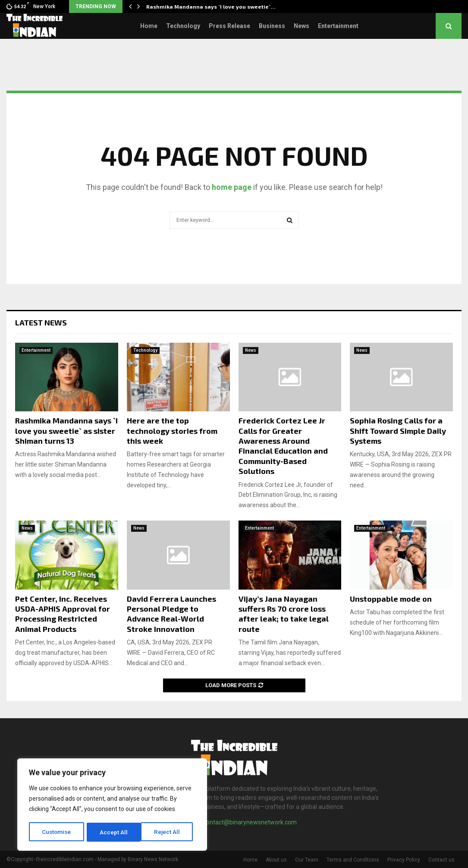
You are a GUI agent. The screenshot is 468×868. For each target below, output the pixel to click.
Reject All (114, 832)
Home (149, 26)
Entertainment (338, 26)
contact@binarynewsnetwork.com (250, 822)
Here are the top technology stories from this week (172, 431)
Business (272, 26)
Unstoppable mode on (391, 599)
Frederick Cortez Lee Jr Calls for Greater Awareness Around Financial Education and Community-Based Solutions (283, 446)
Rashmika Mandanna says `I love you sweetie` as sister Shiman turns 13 (66, 431)
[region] (112, 805)
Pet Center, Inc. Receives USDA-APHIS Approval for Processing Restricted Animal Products (63, 614)
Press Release (229, 26)
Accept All (169, 832)
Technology (183, 26)
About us (276, 860)
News (302, 26)
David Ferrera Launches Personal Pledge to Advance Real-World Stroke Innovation (171, 614)
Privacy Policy (404, 860)
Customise (57, 832)
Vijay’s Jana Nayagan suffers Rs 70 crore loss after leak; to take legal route (284, 614)
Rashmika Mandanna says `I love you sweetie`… (211, 6)
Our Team (307, 860)
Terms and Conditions (353, 860)
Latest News (41, 322)
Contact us (441, 860)
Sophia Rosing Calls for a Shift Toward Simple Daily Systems (398, 431)
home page (232, 187)
